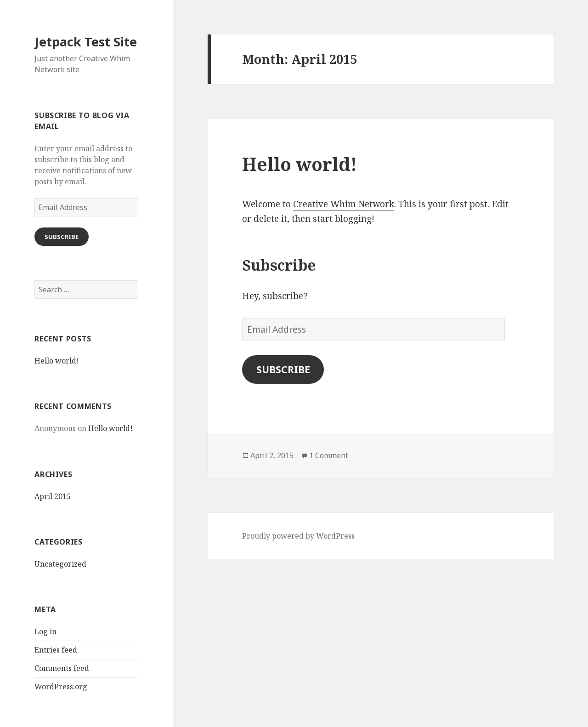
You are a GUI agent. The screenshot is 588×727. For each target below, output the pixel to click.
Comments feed (62, 668)
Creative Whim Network (344, 204)
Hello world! (57, 361)
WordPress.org (61, 687)
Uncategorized (60, 564)
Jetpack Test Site (86, 42)
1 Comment (329, 455)
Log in (45, 631)
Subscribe (62, 237)
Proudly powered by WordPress (298, 536)
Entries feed (56, 650)
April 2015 (53, 496)
